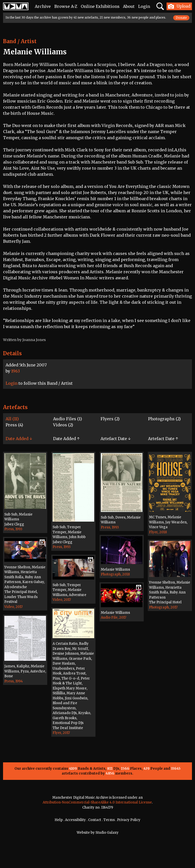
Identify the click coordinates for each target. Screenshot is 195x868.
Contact (95, 820)
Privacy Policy (129, 820)
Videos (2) (63, 425)
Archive (43, 6)
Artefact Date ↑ (163, 439)
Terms (109, 820)
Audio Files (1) (68, 419)
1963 (15, 371)
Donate (181, 18)
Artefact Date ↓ (116, 439)
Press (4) (14, 425)
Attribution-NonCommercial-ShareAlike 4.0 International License (97, 802)
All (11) (12, 419)
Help (59, 820)
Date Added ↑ (66, 439)
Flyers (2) (110, 419)
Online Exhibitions (100, 6)
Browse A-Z (66, 6)
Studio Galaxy (107, 833)
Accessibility (75, 820)
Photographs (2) (164, 419)
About (129, 6)
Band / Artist (20, 41)
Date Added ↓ (19, 439)
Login (144, 6)
